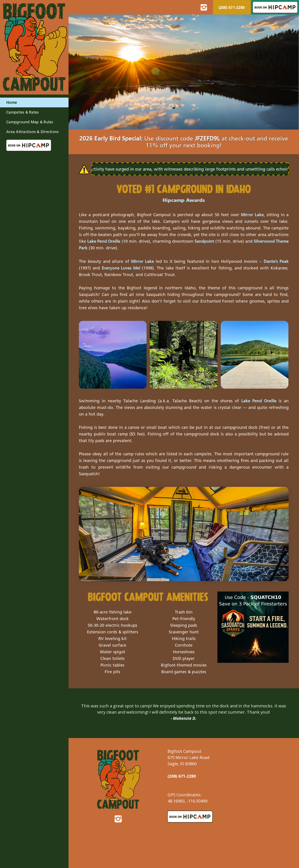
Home (12, 103)
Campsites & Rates (22, 113)
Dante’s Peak (276, 262)
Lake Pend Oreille (106, 242)
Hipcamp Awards (184, 201)
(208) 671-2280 (232, 8)
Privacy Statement (123, 863)
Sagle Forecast (258, 793)
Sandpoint (213, 242)
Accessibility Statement (92, 863)
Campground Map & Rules (30, 122)
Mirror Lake (252, 215)
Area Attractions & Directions (32, 132)
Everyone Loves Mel (121, 268)
